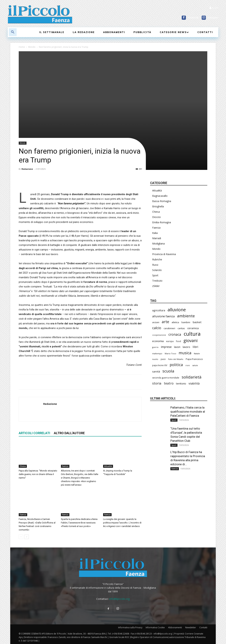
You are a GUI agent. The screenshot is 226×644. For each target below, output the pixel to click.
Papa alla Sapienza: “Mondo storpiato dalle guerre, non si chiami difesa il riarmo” (38, 474)
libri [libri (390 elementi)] (195, 347)
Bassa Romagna (162, 201)
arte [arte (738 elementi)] (165, 322)
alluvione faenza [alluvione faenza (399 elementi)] (163, 316)
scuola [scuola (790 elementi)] (168, 371)
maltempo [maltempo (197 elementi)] (157, 353)
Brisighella (158, 206)
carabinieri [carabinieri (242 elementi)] (169, 328)
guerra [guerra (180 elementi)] (155, 347)
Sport (155, 275)
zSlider (156, 286)
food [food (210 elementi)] (179, 341)
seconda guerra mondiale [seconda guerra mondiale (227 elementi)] (166, 378)
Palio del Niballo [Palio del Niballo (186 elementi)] (176, 359)
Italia (155, 233)
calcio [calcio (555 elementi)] (157, 328)
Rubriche (157, 259)
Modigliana (158, 244)
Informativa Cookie (155, 627)
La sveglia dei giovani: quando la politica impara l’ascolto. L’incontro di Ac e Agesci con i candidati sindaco (122, 523)
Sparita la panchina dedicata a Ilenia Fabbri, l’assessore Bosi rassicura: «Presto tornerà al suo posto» (79, 523)
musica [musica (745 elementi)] (185, 353)
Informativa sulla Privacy (130, 627)
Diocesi (156, 217)
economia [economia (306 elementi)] (158, 341)
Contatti (203, 627)
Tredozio (157, 281)
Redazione (27, 169)
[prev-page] (21, 537)
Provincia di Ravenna (164, 254)
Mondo (32, 47)
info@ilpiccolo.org (119, 599)
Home (22, 47)
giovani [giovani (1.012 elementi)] (191, 340)
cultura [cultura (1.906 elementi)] (192, 334)
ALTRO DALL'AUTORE (69, 433)
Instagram (213, 18)
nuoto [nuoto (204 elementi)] (155, 359)
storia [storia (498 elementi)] (157, 383)
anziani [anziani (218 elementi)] (156, 322)
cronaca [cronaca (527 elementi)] (175, 335)
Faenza (65, 466)
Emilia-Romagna (162, 222)
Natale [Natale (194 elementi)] (197, 353)
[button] (13, 32)
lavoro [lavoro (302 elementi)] (186, 347)
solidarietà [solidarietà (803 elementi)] (192, 377)
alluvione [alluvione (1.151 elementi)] (177, 310)
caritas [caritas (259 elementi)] (181, 328)
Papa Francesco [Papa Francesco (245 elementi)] (194, 359)
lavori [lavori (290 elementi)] (177, 347)
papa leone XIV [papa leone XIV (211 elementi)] (160, 365)
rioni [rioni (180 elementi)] (188, 365)
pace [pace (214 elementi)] (163, 359)
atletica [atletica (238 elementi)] (175, 322)
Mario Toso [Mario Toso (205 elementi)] (170, 353)
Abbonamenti (175, 627)
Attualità (108, 466)
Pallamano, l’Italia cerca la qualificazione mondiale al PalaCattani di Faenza (188, 412)
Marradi (157, 238)
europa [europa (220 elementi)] (170, 341)
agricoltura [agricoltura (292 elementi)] (159, 310)
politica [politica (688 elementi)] (176, 365)
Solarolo (157, 270)
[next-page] (27, 537)
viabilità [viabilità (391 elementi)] (194, 383)
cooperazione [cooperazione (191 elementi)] (159, 335)
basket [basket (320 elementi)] (197, 322)
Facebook (193, 18)
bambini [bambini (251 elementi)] (186, 322)
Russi (155, 265)
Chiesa (23, 466)
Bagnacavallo (160, 196)
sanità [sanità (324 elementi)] (156, 371)
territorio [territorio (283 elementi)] (181, 384)
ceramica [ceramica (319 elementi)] (193, 328)
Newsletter (191, 627)
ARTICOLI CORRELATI (34, 433)
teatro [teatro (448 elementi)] (169, 383)
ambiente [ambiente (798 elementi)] (186, 316)
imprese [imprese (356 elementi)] (166, 347)
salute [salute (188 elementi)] (195, 365)
